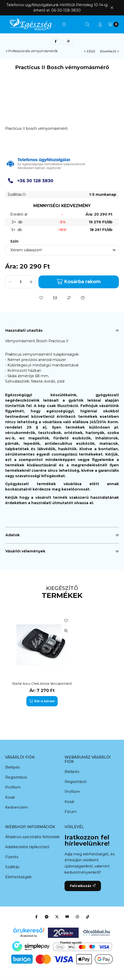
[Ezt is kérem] (42, 701)
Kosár (10, 797)
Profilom (13, 787)
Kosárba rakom (79, 282)
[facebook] (56, 42)
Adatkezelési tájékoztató (27, 847)
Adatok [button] (13, 535)
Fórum (71, 812)
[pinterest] (68, 42)
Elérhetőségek (18, 877)
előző (90, 51)
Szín (14, 241)
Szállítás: (17, 195)
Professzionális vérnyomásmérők (33, 51)
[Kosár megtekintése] (113, 24)
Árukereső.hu (29, 936)
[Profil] (100, 24)
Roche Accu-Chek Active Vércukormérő (42, 684)
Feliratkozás (83, 886)
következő (110, 51)
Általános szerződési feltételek (32, 837)
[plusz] (31, 282)
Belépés (12, 767)
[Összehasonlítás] (69, 298)
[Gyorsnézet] (66, 631)
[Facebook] (36, 917)
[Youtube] (67, 917)
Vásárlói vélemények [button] (25, 551)
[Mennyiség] (20, 282)
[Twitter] (57, 917)
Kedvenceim (17, 807)
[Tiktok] (88, 917)
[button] (64, 24)
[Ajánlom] (55, 298)
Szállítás (12, 867)
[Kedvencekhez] (41, 298)
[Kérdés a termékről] (83, 298)
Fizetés (12, 857)
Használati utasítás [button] (24, 330)
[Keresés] (87, 24)
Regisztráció (16, 777)
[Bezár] (112, 8)
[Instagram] (77, 917)
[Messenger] (47, 917)
